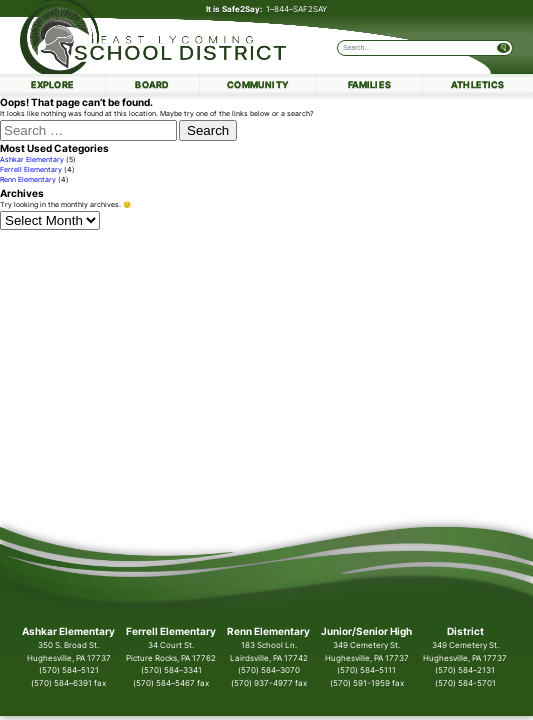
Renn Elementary (28, 180)
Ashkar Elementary (32, 160)
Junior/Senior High (366, 631)
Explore (52, 84)
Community (258, 84)
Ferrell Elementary (31, 170)
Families (370, 84)
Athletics (478, 84)
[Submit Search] (503, 48)
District (465, 631)
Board (152, 84)
